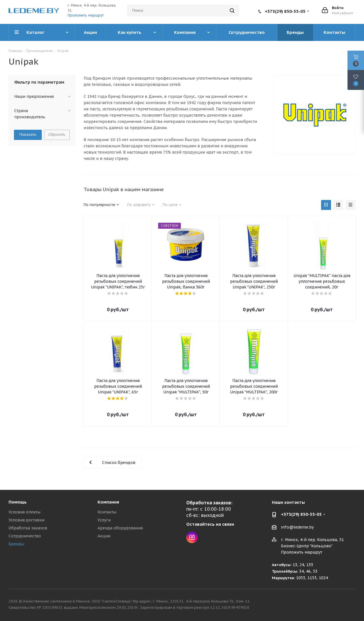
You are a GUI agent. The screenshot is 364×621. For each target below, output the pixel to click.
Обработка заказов (28, 528)
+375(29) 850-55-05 (285, 11)
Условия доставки (26, 520)
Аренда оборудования (120, 528)
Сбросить (57, 134)
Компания (108, 502)
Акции (104, 536)
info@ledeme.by (297, 527)
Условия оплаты (24, 512)
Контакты (107, 512)
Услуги (104, 520)
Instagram (192, 537)
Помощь (18, 502)
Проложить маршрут (86, 15)
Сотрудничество (25, 536)
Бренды (16, 544)
